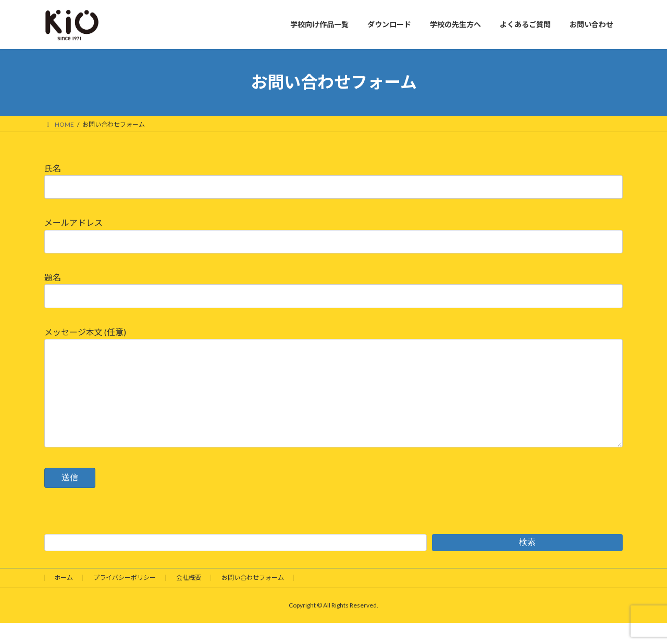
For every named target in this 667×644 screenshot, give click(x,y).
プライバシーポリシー (125, 598)
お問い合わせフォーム (253, 598)
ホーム (64, 598)
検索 (527, 563)
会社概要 (189, 598)
